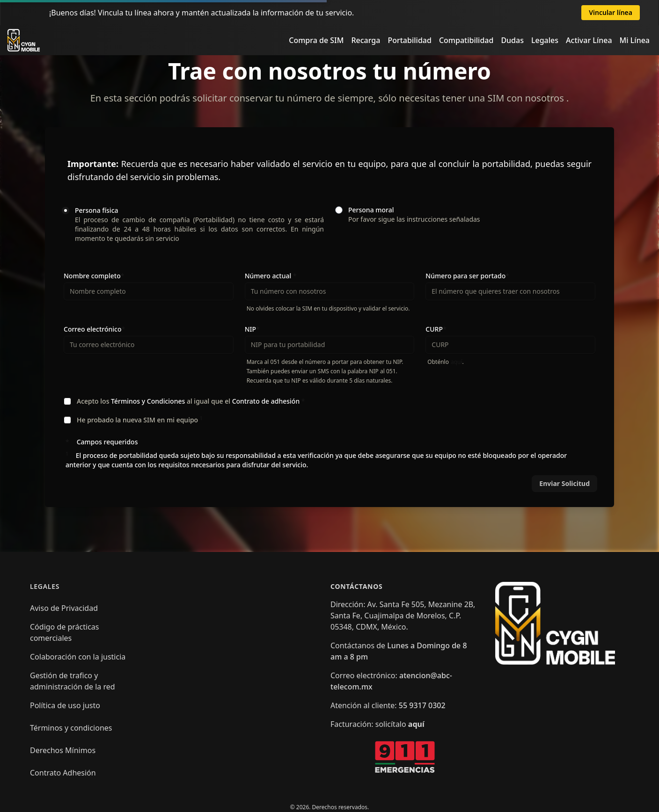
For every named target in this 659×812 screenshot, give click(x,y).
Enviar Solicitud (564, 483)
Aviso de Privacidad (64, 608)
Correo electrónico (94, 329)
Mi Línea (635, 40)
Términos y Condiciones (149, 401)
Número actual (271, 276)
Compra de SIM (316, 40)
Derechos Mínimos (63, 750)
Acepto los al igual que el (191, 401)
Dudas (512, 40)
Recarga (366, 40)
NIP (252, 329)
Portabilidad (409, 40)
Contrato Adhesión (63, 773)
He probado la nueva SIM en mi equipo (140, 420)
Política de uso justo (65, 705)
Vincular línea (611, 12)
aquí (457, 362)
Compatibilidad (466, 40)
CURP (436, 329)
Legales (545, 40)
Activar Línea (589, 40)
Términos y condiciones (71, 728)
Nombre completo (94, 276)
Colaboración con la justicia (78, 657)
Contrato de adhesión (267, 401)
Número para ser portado (467, 276)
